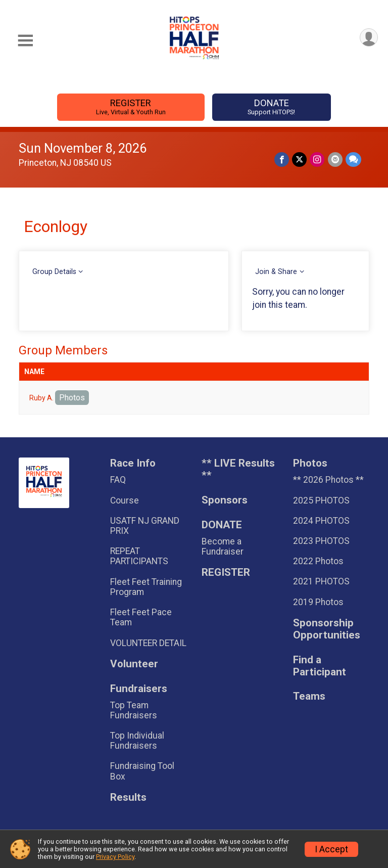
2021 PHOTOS (321, 581)
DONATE (272, 107)
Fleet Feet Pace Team (141, 617)
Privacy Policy (115, 857)
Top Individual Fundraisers (137, 741)
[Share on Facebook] (282, 159)
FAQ (118, 480)
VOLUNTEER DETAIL (148, 643)
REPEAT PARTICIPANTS (139, 556)
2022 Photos (318, 561)
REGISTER (131, 107)
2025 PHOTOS (321, 500)
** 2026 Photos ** (328, 480)
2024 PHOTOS (321, 521)
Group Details (54, 272)
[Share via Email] (335, 159)
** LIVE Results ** (238, 469)
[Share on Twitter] (300, 159)
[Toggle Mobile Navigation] (25, 41)
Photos (72, 398)
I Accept (331, 849)
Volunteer (134, 664)
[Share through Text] (353, 159)
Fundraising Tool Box (142, 771)
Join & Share (276, 272)
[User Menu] (369, 38)
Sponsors (225, 500)
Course (125, 500)
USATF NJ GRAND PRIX (145, 526)
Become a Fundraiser (223, 546)
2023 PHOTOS (321, 541)
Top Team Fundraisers (134, 710)
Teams (309, 696)
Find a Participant (320, 666)
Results (128, 797)
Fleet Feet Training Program (146, 587)
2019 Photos (318, 602)
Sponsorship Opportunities (327, 629)
